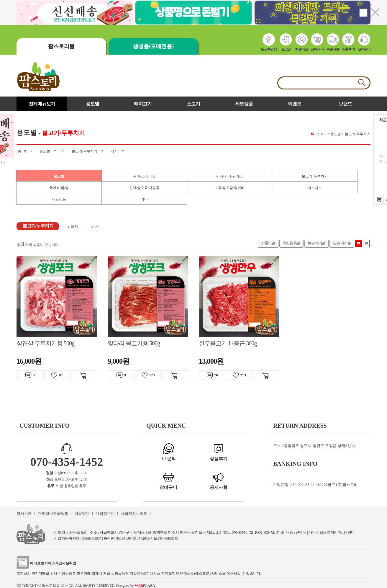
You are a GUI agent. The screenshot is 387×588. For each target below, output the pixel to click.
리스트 (366, 244)
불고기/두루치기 (315, 176)
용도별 (92, 104)
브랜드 (345, 104)
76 (212, 375)
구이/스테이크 (144, 176)
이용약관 (82, 513)
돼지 (74, 227)
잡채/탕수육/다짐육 (144, 188)
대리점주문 (105, 513)
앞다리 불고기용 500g (134, 343)
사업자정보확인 (134, 513)
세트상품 (244, 104)
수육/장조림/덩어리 (230, 188)
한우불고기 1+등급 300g (228, 343)
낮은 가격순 (342, 243)
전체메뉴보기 (42, 104)
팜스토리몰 (61, 46)
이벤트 (295, 104)
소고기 (193, 104)
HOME (320, 134)
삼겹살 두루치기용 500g (45, 343)
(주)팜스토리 (77, 532)
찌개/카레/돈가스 (230, 176)
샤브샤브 (315, 188)
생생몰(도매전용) (153, 46)
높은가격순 (317, 243)
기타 (144, 199)
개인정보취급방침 (53, 513)
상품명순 (268, 243)
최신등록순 (291, 243)
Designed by (136, 586)
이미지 (359, 244)
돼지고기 (143, 104)
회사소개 (24, 513)
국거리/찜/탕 (59, 188)
